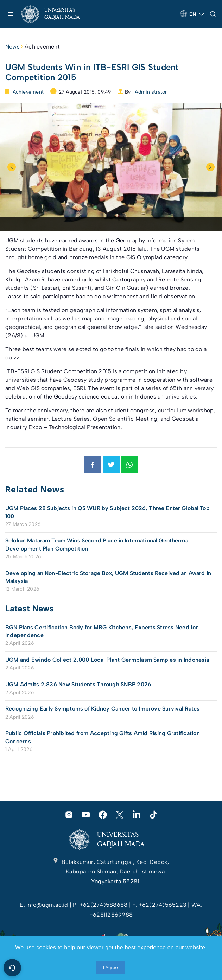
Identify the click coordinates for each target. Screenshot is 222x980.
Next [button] (210, 167)
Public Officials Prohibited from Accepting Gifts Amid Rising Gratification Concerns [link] (103, 737)
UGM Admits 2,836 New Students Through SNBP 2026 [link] (78, 684)
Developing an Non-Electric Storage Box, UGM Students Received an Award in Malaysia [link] (108, 577)
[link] (56, 14)
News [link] (12, 47)
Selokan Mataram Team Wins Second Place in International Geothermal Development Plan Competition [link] (97, 544)
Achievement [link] (42, 47)
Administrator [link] (151, 92)
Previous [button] (12, 167)
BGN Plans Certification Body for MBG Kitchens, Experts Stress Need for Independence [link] (102, 631)
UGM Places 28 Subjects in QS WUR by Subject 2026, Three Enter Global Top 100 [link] (107, 512)
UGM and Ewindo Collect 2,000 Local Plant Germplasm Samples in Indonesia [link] (107, 660)
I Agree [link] (110, 968)
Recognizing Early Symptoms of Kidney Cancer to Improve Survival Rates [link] (103, 709)
